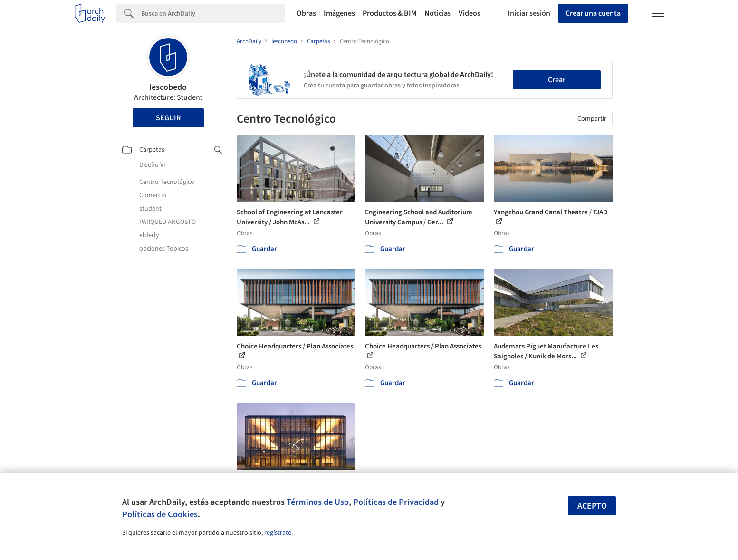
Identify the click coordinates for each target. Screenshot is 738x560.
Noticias (438, 13)
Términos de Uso (318, 502)
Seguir (168, 118)
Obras (306, 13)
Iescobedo (168, 87)
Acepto (592, 506)
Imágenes (339, 13)
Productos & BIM (390, 13)
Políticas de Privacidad (396, 502)
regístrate (278, 533)
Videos (470, 13)
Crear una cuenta (593, 13)
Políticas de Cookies (160, 514)
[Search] (213, 13)
